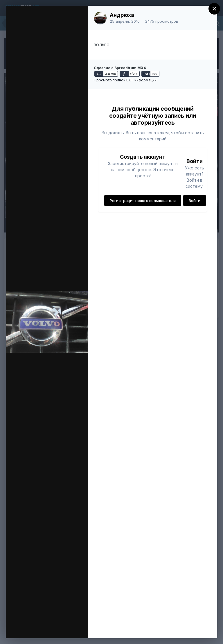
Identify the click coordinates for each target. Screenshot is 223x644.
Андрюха (122, 15)
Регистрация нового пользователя (143, 201)
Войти (195, 201)
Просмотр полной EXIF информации (125, 80)
